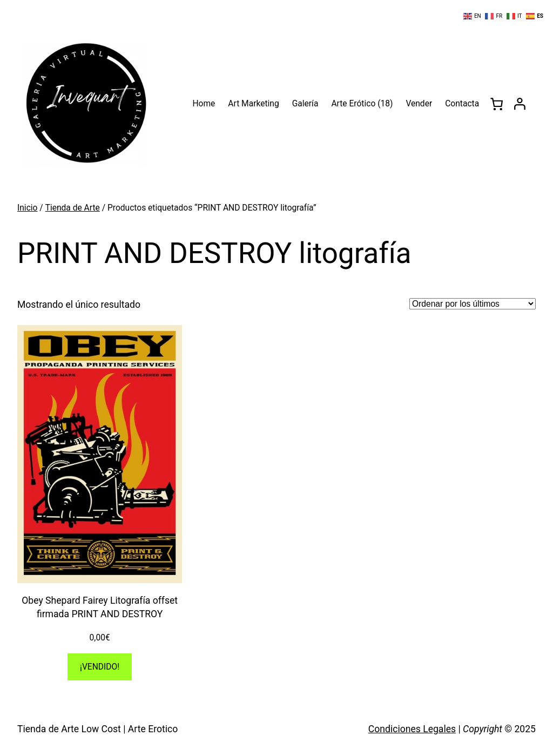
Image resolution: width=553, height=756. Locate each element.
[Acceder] (520, 104)
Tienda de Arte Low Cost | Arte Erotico (97, 729)
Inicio (27, 208)
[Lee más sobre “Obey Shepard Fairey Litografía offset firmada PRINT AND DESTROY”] (100, 667)
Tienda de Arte (73, 208)
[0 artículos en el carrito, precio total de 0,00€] (496, 104)
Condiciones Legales (412, 729)
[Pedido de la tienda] (473, 304)
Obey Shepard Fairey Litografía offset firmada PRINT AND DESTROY (100, 607)
